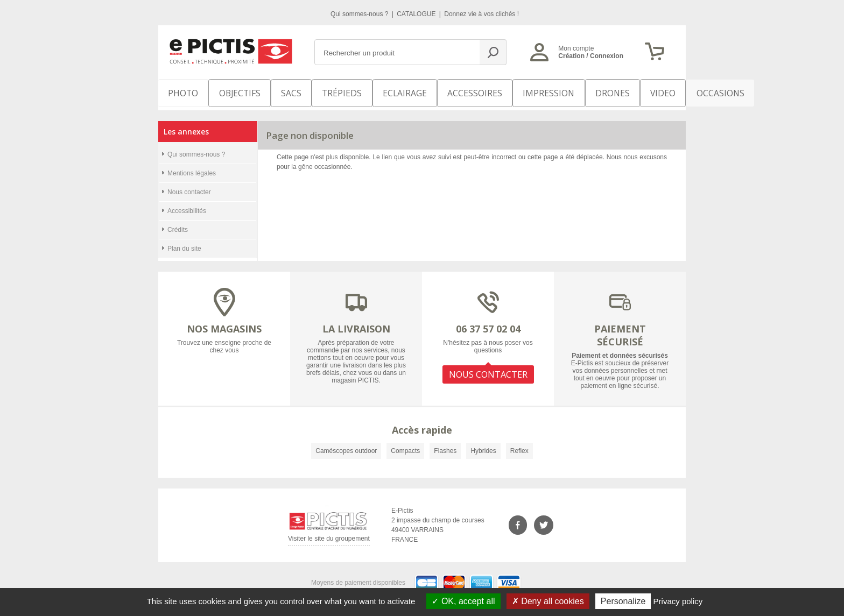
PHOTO (180, 91)
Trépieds (326, 91)
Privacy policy (678, 601)
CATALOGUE (417, 14)
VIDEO (606, 91)
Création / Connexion (591, 56)
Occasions (657, 91)
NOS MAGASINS (224, 322)
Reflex (519, 444)
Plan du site (184, 242)
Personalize (623, 601)
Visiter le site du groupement (329, 534)
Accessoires (442, 91)
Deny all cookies (548, 601)
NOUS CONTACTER (488, 365)
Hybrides (483, 444)
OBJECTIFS (229, 91)
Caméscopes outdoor (346, 444)
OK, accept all (463, 601)
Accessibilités (187, 204)
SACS (278, 91)
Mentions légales (192, 167)
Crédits (178, 223)
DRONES (561, 91)
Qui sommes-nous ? (360, 14)
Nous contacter (189, 186)
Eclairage (381, 91)
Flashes (445, 444)
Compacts (405, 444)
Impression (506, 91)
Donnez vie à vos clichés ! (481, 14)
